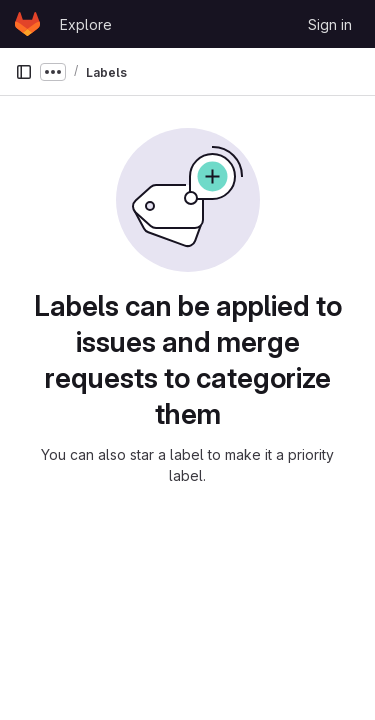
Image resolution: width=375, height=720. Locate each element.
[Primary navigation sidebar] (24, 72)
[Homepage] (27, 24)
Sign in (330, 24)
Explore (86, 24)
